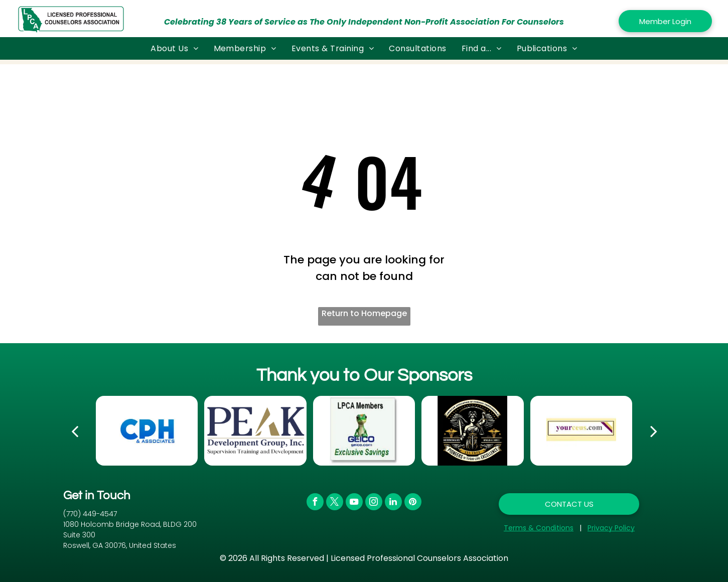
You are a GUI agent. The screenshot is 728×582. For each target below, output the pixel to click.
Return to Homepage (364, 313)
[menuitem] (174, 48)
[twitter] (335, 503)
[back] (75, 431)
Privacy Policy (611, 528)
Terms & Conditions (539, 528)
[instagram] (374, 503)
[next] (654, 431)
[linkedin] (393, 503)
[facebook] (315, 503)
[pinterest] (413, 503)
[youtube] (354, 503)
